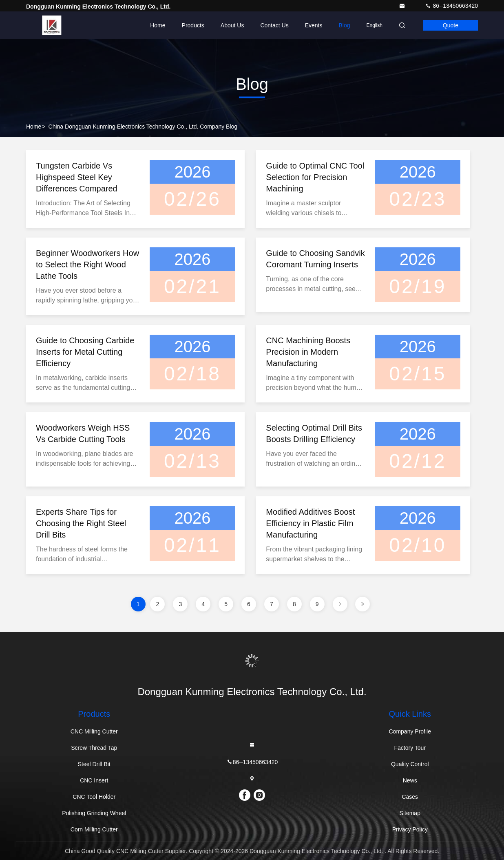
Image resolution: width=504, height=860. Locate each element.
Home (158, 25)
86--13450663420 (451, 6)
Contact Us (274, 25)
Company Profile (410, 731)
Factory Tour (410, 748)
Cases (410, 797)
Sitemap (410, 813)
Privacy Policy (410, 829)
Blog (344, 25)
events (314, 25)
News (410, 780)
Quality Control (410, 764)
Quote (451, 25)
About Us (232, 25)
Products (193, 25)
